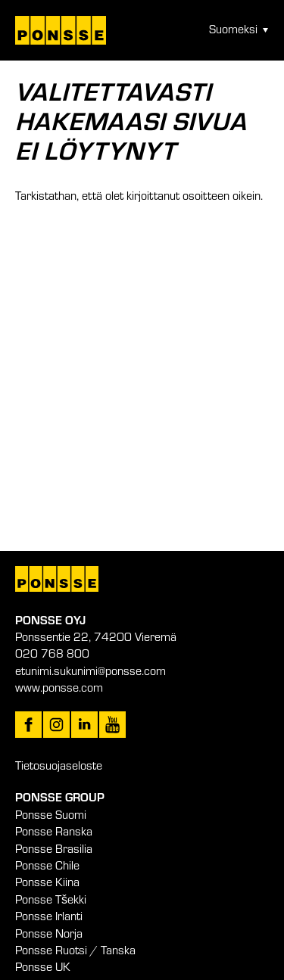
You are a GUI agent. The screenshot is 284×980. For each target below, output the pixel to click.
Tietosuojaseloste (59, 765)
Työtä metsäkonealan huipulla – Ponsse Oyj (61, 30)
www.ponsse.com (59, 687)
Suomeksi (233, 29)
